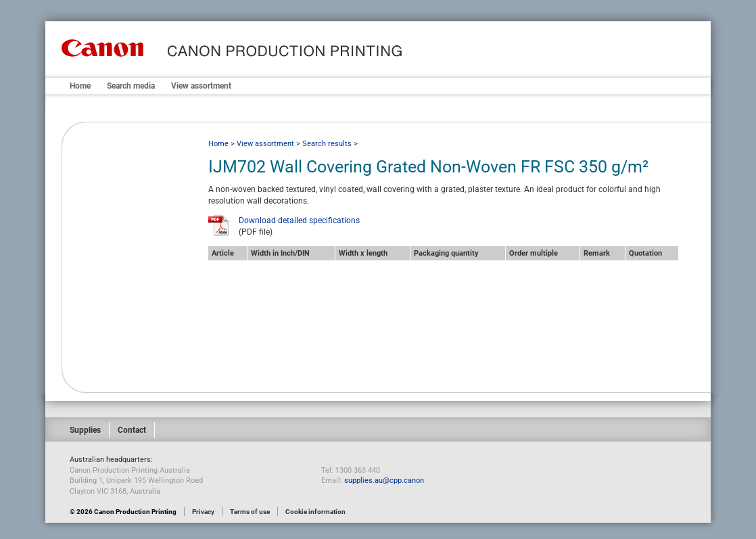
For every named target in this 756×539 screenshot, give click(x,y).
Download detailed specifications (299, 220)
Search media (131, 86)
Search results (327, 144)
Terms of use (250, 512)
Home (80, 86)
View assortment (201, 86)
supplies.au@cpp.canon (384, 481)
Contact (132, 430)
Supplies (85, 430)
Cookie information (315, 512)
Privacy (203, 512)
